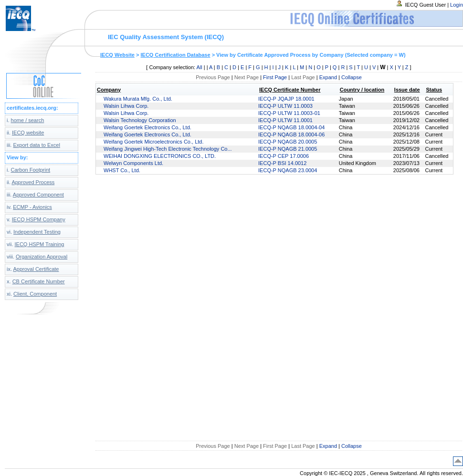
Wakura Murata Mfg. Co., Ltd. (138, 99)
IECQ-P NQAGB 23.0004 (288, 170)
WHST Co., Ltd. (122, 170)
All (200, 67)
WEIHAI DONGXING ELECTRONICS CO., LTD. (160, 156)
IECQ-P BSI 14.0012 (282, 163)
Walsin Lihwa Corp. (126, 106)
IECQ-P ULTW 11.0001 (285, 120)
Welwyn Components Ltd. (133, 163)
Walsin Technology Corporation (140, 120)
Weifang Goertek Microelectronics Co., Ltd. (154, 142)
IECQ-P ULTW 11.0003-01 (289, 113)
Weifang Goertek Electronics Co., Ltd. (147, 127)
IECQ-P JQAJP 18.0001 (286, 99)
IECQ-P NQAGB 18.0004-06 (291, 135)
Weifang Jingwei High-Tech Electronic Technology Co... (168, 149)
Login (457, 5)
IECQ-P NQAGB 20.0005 (288, 142)
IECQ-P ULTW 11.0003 (285, 106)
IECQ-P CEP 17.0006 (284, 156)
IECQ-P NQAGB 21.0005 (288, 149)
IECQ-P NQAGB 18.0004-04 (291, 127)
